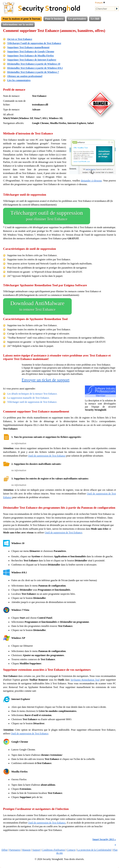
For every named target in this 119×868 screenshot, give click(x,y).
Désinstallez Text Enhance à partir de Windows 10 (34, 64)
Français (100, 2)
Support (36, 850)
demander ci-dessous (91, 181)
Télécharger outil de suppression (47, 216)
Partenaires (15, 850)
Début (4, 850)
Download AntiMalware (37, 306)
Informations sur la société (18, 24)
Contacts (71, 850)
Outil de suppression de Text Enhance (47, 456)
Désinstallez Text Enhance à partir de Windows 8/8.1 (35, 68)
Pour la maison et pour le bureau (21, 19)
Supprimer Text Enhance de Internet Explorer (32, 60)
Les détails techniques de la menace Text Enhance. (32, 394)
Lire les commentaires (19, 80)
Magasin (26, 850)
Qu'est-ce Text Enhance (20, 39)
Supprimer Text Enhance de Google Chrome (31, 51)
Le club (95, 19)
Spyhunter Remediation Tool (85, 680)
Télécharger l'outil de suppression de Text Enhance (34, 43)
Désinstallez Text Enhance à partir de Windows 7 (33, 72)
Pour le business (54, 19)
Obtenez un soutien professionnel (25, 76)
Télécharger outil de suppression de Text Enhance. (32, 402)
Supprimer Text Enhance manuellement (28, 47)
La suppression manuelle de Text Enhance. (28, 398)
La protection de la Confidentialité (94, 850)
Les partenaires (77, 19)
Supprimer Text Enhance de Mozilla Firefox (30, 56)
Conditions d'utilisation (54, 850)
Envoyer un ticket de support (46, 380)
